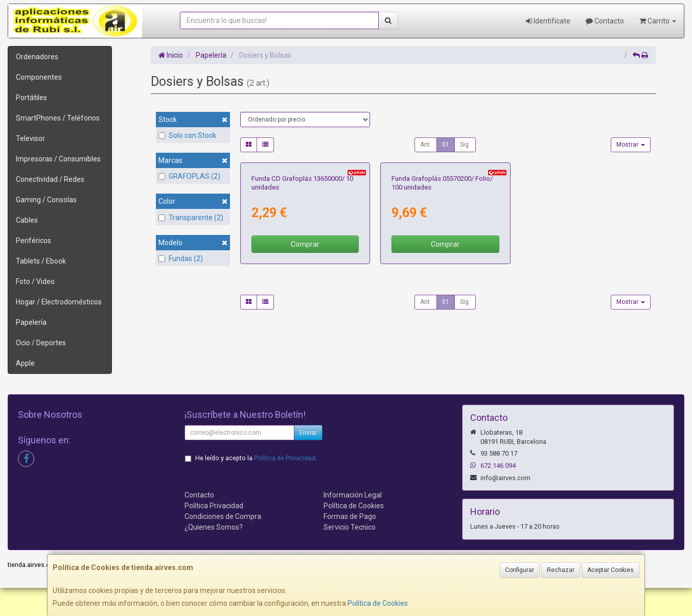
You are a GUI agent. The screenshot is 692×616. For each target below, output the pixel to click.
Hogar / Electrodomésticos (59, 302)
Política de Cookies (378, 603)
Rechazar (561, 570)
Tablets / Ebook (41, 261)
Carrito (658, 21)
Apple (25, 363)
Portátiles (31, 98)
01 (446, 145)
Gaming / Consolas (46, 200)
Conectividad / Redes (50, 179)
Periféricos (33, 241)
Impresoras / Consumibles (58, 159)
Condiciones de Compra (223, 544)
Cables (27, 220)
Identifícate (548, 21)
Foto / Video (35, 281)
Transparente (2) (191, 218)
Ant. (426, 145)
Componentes (39, 77)
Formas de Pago (350, 544)
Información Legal (353, 523)
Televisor (30, 138)
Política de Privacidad (285, 486)
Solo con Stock (187, 135)
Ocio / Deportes (41, 343)
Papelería (31, 322)
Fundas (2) (181, 258)
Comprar (305, 344)
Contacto (605, 21)
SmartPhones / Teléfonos (58, 118)
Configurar (520, 570)
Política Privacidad (214, 534)
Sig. (465, 145)
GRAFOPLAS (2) (189, 176)
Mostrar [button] (631, 145)
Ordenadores (37, 57)
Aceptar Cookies (610, 570)
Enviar (308, 461)
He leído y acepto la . (256, 486)
